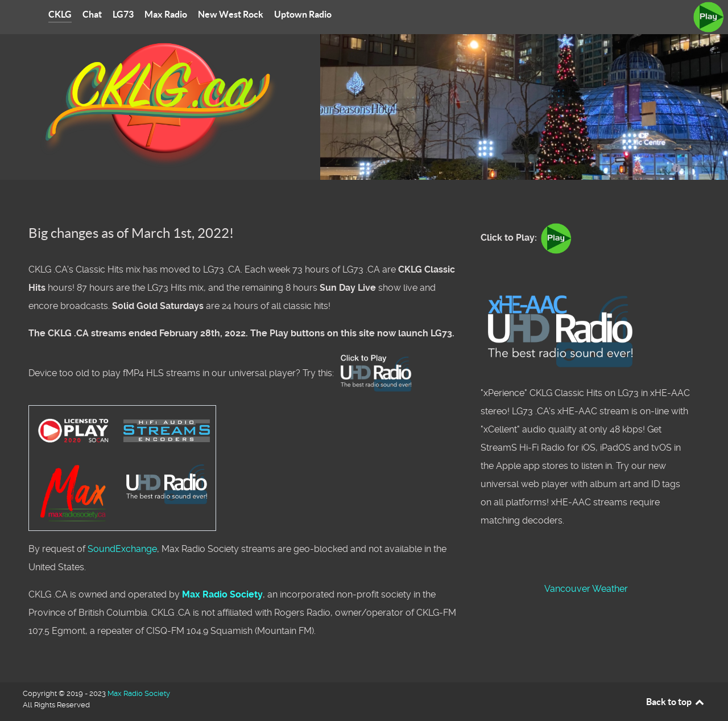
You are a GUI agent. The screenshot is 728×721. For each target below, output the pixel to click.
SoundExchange (122, 549)
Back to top (676, 702)
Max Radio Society (222, 594)
